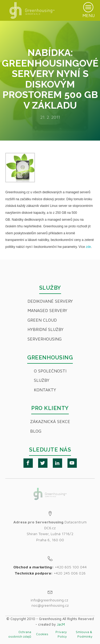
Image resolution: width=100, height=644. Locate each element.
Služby (42, 380)
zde (88, 247)
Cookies (42, 634)
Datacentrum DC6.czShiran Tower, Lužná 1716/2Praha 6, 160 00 (50, 531)
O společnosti (50, 371)
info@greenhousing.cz (50, 600)
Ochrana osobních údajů (20, 634)
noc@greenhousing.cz (50, 605)
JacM (61, 624)
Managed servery (47, 310)
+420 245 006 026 (70, 573)
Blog (36, 431)
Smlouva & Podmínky (84, 634)
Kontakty (45, 390)
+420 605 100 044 (71, 567)
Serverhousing (45, 339)
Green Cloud (42, 320)
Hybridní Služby (45, 329)
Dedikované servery (50, 301)
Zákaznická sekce (50, 421)
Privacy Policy (61, 634)
